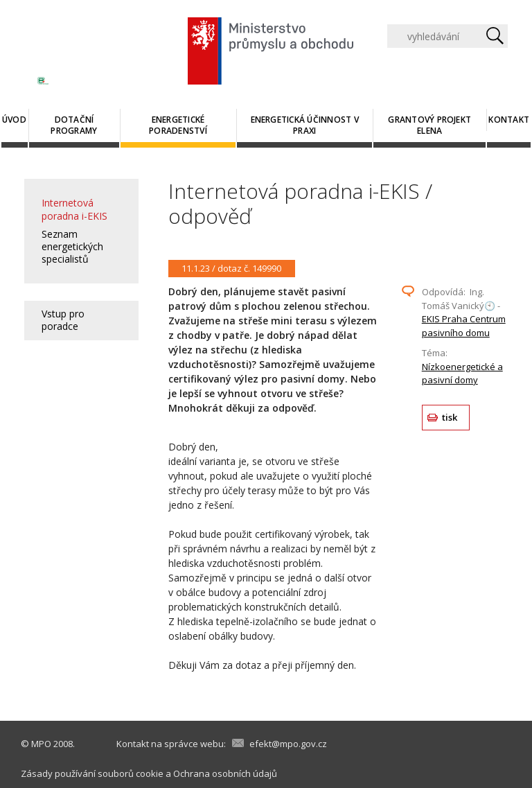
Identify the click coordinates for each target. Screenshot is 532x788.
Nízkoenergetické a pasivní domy (462, 374)
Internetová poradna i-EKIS (74, 209)
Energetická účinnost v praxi (305, 125)
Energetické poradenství (178, 125)
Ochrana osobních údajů (225, 773)
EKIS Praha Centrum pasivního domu (464, 326)
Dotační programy (74, 125)
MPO (41, 744)
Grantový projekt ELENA (429, 125)
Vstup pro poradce (63, 320)
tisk (450, 417)
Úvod (14, 120)
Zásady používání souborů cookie (92, 773)
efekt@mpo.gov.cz (288, 744)
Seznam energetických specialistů (72, 246)
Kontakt (509, 120)
